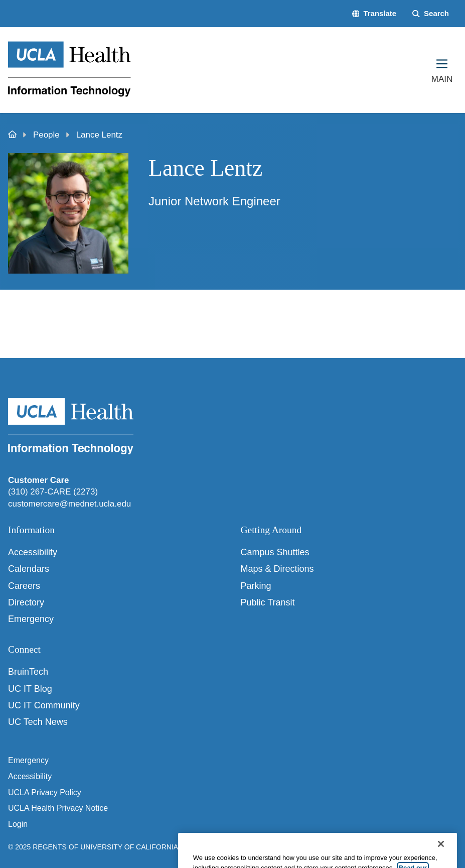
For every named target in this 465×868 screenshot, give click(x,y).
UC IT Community (44, 705)
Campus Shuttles (275, 552)
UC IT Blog (30, 689)
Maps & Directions (277, 569)
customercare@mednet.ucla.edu (69, 504)
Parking (256, 586)
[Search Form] (431, 14)
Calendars (29, 569)
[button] (374, 14)
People (46, 135)
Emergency (31, 619)
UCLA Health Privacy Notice (58, 808)
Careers (24, 586)
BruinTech (28, 672)
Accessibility (33, 552)
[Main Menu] (442, 70)
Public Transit (268, 602)
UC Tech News (38, 722)
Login (18, 824)
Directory (26, 602)
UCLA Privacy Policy (45, 792)
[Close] (441, 855)
